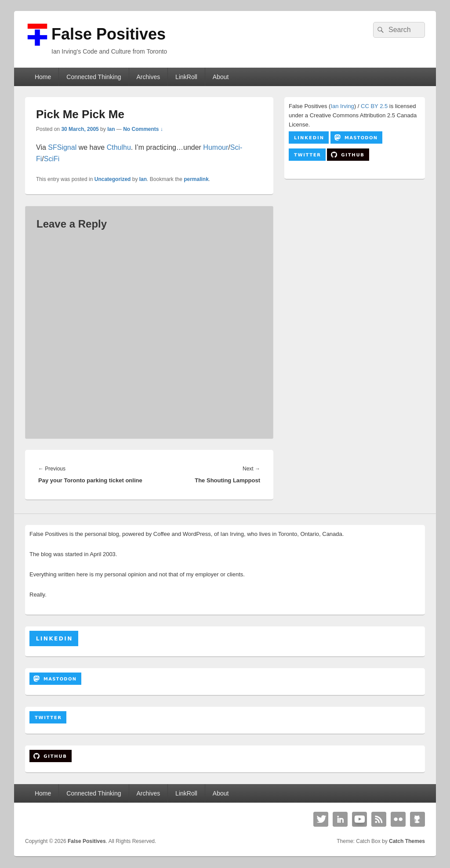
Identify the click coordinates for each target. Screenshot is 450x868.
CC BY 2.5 (374, 106)
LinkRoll (186, 77)
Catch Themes (407, 841)
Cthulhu (119, 147)
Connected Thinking (94, 77)
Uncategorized (113, 179)
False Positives (109, 34)
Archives (148, 77)
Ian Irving (342, 106)
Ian (111, 129)
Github (417, 819)
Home (43, 77)
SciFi (52, 159)
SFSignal (62, 147)
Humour (216, 147)
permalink (196, 179)
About (221, 77)
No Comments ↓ (143, 129)
